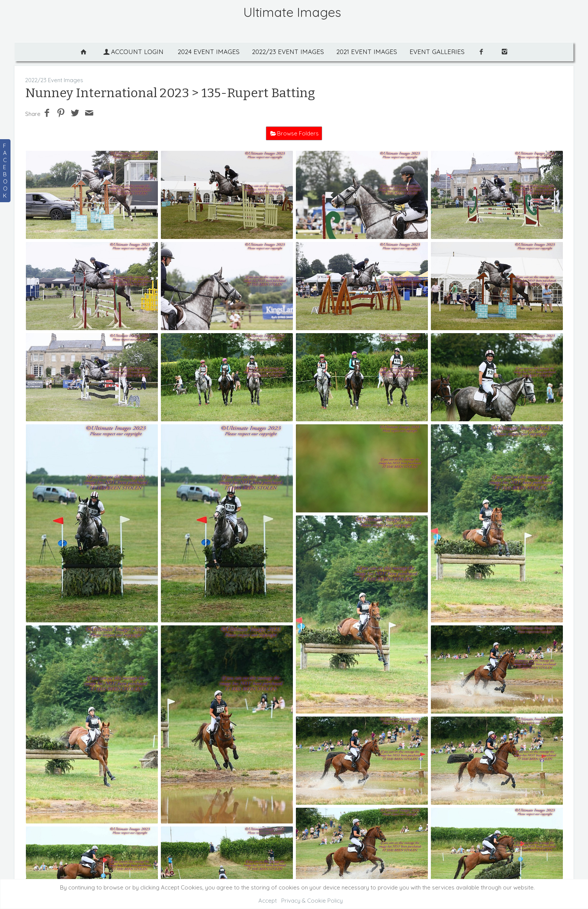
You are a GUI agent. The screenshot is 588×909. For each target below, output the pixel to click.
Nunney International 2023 (107, 93)
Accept (268, 901)
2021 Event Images (367, 52)
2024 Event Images (209, 52)
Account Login (133, 52)
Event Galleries (437, 52)
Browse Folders (298, 133)
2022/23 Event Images (288, 52)
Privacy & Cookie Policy (312, 901)
